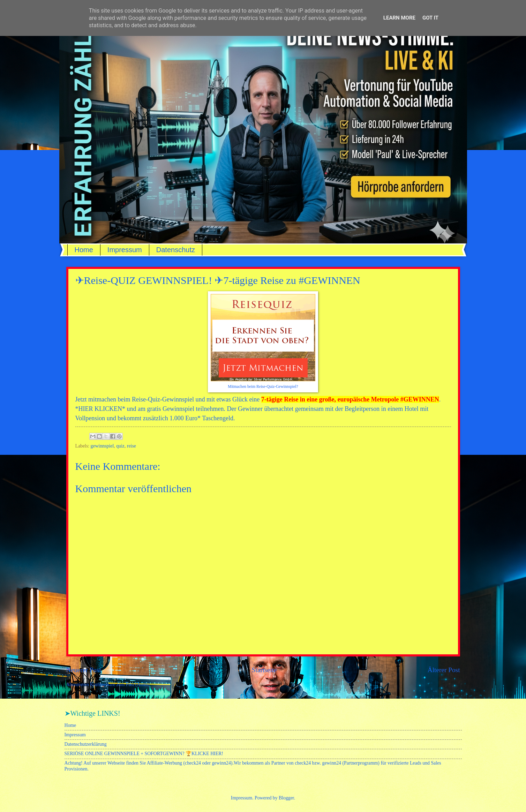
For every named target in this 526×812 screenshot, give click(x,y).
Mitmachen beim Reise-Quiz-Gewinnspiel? (263, 387)
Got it (430, 18)
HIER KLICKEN (100, 409)
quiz (120, 446)
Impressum (125, 250)
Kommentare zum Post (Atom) (120, 685)
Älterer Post (444, 670)
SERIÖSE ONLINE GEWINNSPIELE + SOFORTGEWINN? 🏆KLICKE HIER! (144, 754)
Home (84, 250)
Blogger (286, 798)
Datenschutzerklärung (86, 744)
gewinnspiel (102, 446)
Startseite (264, 670)
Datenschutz (176, 250)
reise (131, 446)
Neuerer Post (84, 670)
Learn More (399, 18)
